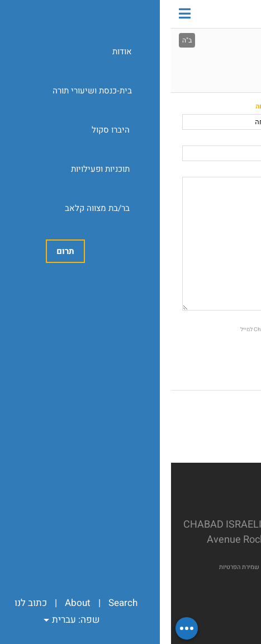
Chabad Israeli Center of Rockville (175, 14)
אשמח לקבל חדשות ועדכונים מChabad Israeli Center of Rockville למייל (151, 330)
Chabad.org (126, 567)
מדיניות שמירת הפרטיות (78, 567)
